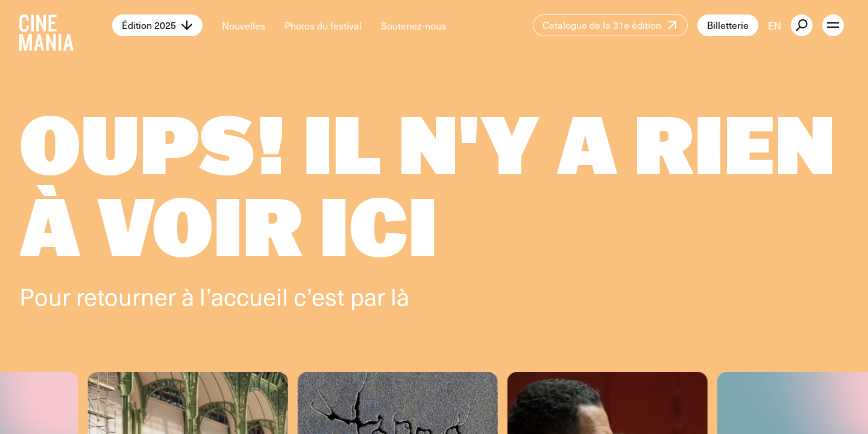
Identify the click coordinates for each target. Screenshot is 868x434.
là (400, 296)
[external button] (802, 25)
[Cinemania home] (66, 25)
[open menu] (833, 25)
